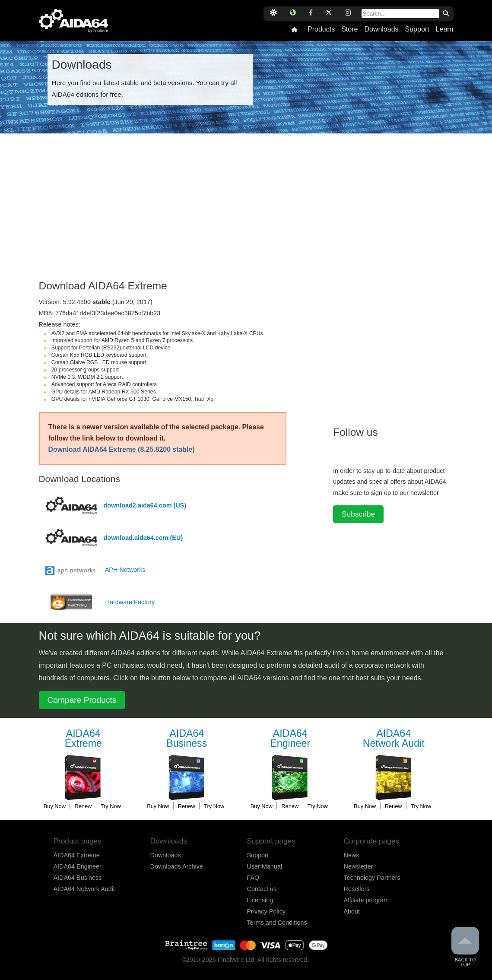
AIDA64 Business (78, 878)
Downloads (381, 29)
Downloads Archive (177, 866)
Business (187, 739)
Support (417, 29)
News (352, 855)
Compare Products (82, 700)
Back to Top (465, 947)
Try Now (111, 806)
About (352, 911)
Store (349, 29)
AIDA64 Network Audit (84, 889)
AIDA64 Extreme (77, 855)
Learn (445, 29)
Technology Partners (372, 878)
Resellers (357, 889)
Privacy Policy (267, 911)
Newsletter (359, 866)
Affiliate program (367, 900)
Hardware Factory (130, 602)
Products (321, 29)
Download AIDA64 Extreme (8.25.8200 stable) (122, 449)
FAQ (253, 878)
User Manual (265, 866)
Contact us (262, 889)
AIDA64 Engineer (78, 866)
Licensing (260, 900)
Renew (83, 806)
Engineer (290, 739)
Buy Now (55, 806)
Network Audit (394, 739)
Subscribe (358, 514)
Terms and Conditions (277, 923)
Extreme (83, 739)
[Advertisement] (182, 211)
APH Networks (125, 570)
